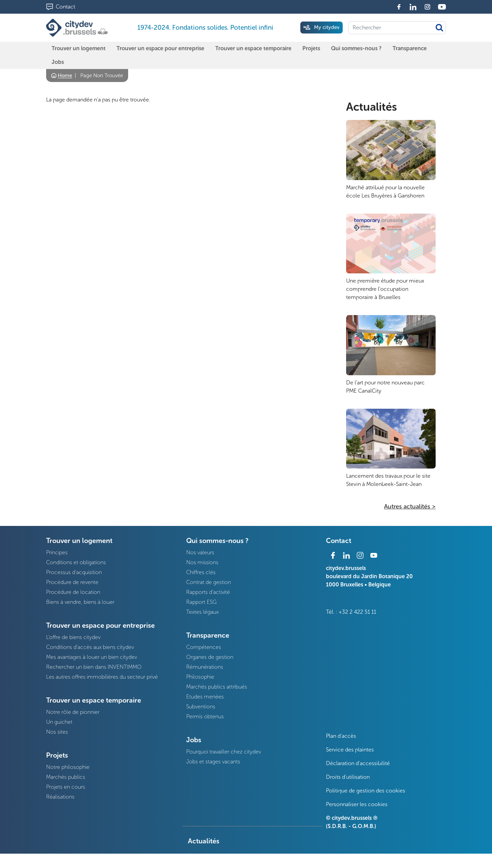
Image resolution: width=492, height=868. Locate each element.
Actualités (372, 107)
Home (65, 76)
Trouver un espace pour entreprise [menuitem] (160, 48)
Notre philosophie (68, 767)
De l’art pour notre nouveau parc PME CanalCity (385, 387)
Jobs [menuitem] (58, 62)
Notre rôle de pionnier (73, 712)
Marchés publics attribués (217, 687)
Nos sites (57, 732)
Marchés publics (66, 777)
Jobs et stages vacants (213, 762)
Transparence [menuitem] (410, 48)
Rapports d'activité (208, 592)
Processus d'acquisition (74, 572)
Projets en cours (66, 787)
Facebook (399, 7)
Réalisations (60, 797)
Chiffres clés (201, 572)
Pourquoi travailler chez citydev (224, 752)
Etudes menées (205, 697)
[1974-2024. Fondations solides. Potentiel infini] (78, 28)
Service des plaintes (350, 750)
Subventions (201, 707)
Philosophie (200, 677)
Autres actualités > (410, 506)
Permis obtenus (205, 716)
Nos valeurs (200, 552)
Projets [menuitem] (311, 48)
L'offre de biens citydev (73, 637)
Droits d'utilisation (348, 777)
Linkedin (413, 7)
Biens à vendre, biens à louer (80, 602)
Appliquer (439, 28)
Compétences (204, 647)
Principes (57, 552)
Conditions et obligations (76, 562)
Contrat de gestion (209, 582)
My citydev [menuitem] (327, 27)
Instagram (427, 7)
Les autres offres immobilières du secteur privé (102, 677)
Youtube (442, 7)
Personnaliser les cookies (357, 804)
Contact (65, 7)
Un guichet (59, 722)
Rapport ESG (201, 602)
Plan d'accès (341, 736)
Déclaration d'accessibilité (358, 763)
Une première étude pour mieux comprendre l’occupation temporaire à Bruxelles (385, 289)
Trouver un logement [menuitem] (79, 48)
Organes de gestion (210, 657)
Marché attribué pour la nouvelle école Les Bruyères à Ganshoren (385, 192)
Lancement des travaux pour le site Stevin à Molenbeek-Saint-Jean (388, 480)
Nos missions (202, 562)
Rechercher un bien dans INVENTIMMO (94, 667)
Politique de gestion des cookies (366, 791)
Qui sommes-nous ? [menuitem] (356, 48)
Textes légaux (202, 612)
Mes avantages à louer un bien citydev (92, 657)
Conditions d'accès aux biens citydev (90, 647)
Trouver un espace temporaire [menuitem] (253, 48)
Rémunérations (205, 667)
